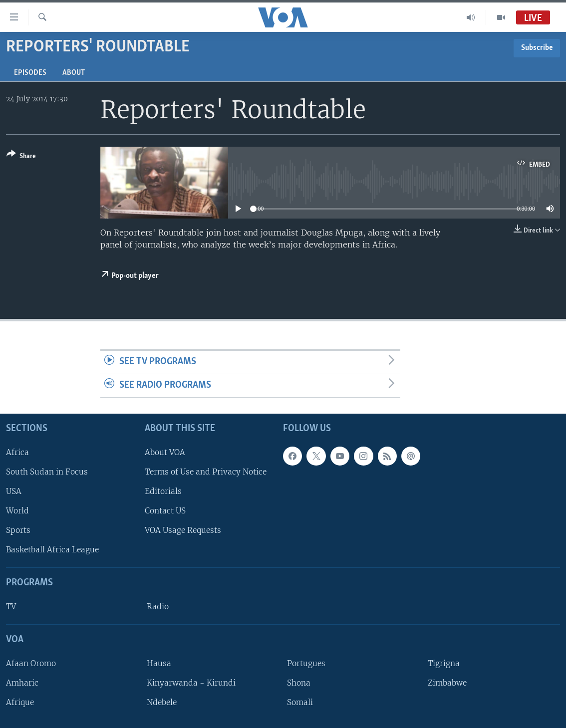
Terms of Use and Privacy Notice (206, 472)
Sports (18, 530)
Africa (17, 452)
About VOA (165, 452)
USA (14, 491)
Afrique (20, 702)
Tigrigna (444, 663)
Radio (158, 607)
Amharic (22, 683)
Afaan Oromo (31, 663)
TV (11, 607)
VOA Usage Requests (183, 530)
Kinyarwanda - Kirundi (191, 683)
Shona (299, 683)
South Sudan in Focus (47, 472)
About (74, 73)
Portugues (306, 663)
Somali (300, 702)
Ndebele (162, 702)
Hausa (159, 663)
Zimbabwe (447, 683)
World (17, 511)
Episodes (30, 73)
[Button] (21, 157)
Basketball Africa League (52, 550)
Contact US (165, 511)
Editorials (163, 491)
